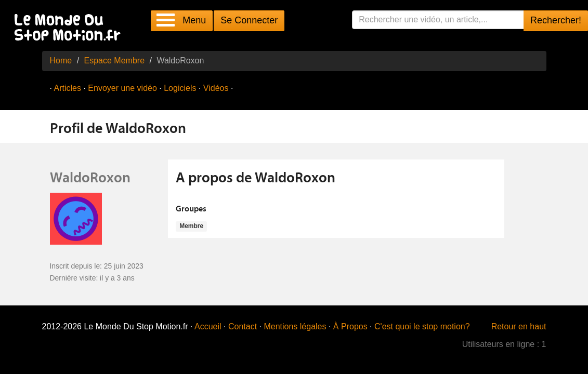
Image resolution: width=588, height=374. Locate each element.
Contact (243, 326)
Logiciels (180, 88)
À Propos (350, 326)
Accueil (208, 326)
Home (61, 61)
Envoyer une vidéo (122, 88)
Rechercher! (556, 20)
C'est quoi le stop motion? (422, 326)
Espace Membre (115, 61)
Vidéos (216, 88)
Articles (68, 88)
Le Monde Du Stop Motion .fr (70, 28)
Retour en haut (519, 326)
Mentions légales (295, 326)
